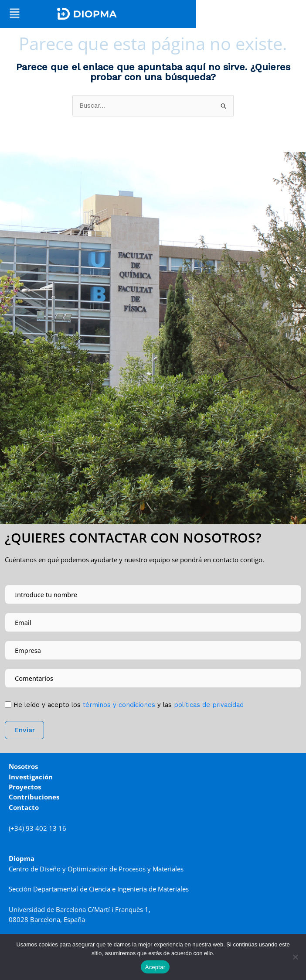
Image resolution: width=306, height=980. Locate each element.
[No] (295, 957)
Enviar (24, 730)
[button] (15, 14)
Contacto (24, 807)
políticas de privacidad (209, 705)
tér (118, 705)
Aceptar (155, 967)
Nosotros (23, 766)
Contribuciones (34, 797)
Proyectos (25, 787)
